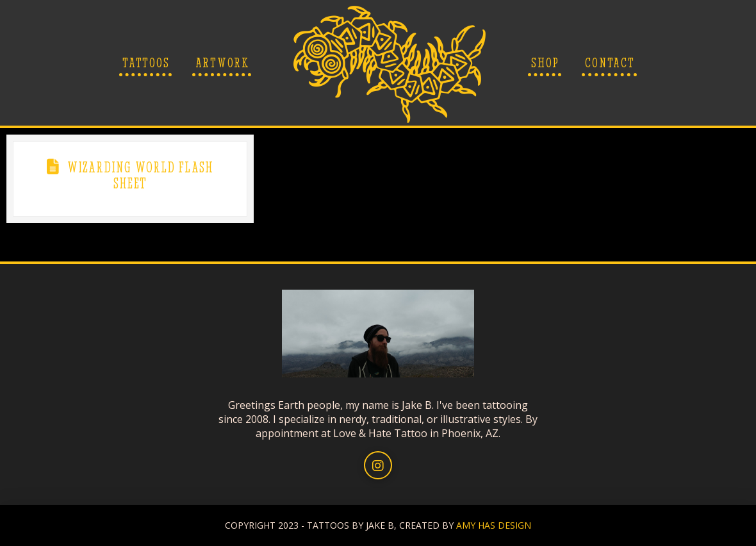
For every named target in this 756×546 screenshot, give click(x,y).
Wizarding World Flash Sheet (141, 175)
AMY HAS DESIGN (494, 525)
